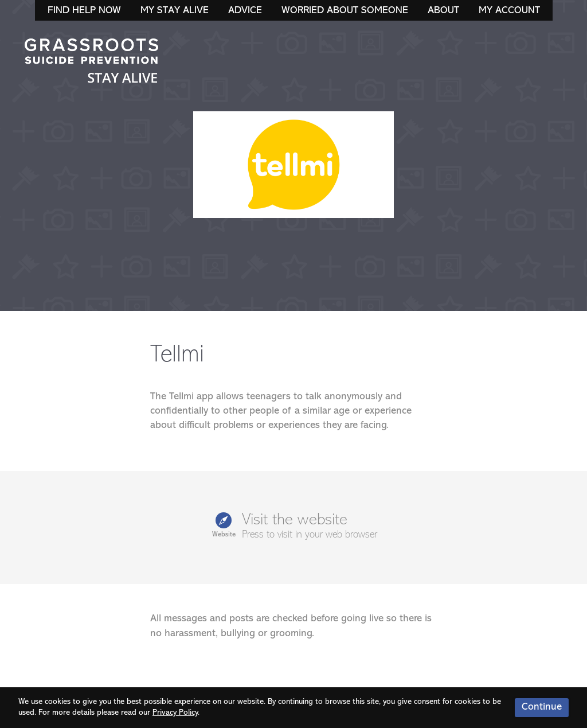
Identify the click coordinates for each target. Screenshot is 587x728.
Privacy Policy (175, 713)
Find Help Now (84, 11)
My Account (509, 11)
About (443, 11)
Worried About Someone (345, 11)
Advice (245, 11)
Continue (542, 707)
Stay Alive (92, 62)
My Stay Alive (175, 11)
